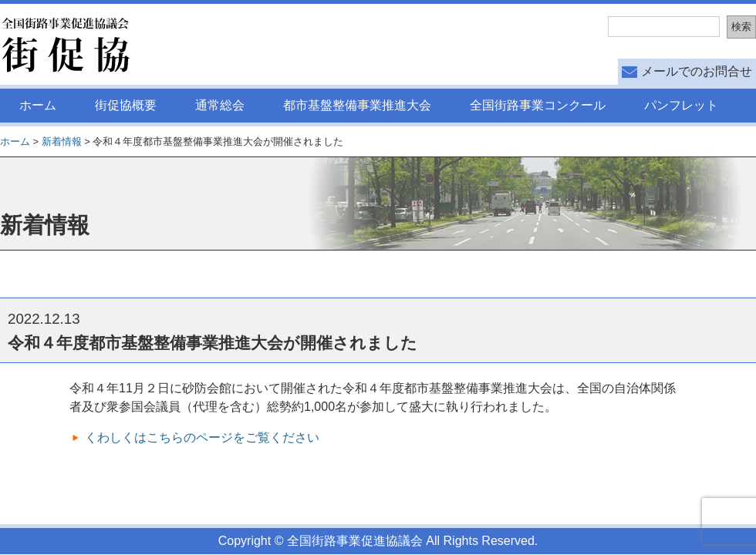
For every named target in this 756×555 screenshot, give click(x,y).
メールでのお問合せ (697, 71)
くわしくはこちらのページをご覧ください (202, 437)
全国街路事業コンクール (538, 105)
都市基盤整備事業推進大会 (357, 105)
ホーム (38, 105)
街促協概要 (126, 105)
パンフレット (681, 105)
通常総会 (220, 105)
